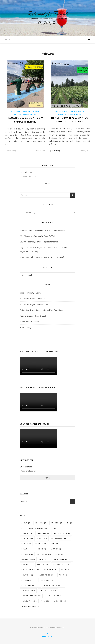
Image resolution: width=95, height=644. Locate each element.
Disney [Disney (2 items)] (42, 539)
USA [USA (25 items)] (45, 601)
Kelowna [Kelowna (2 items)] (27, 554)
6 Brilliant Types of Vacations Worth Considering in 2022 (44, 230)
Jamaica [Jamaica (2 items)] (56, 549)
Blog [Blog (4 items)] (55, 528)
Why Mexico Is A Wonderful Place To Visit (37, 236)
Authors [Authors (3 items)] (57, 523)
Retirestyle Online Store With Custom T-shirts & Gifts (43, 257)
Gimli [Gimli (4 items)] (55, 544)
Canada (18, 111)
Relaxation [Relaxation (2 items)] (29, 580)
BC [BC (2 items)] (70, 523)
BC (12, 111)
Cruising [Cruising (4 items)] (27, 539)
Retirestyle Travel (48, 14)
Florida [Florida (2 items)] (41, 544)
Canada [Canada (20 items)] (27, 533)
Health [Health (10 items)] (27, 549)
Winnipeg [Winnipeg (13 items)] (60, 601)
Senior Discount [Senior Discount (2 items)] (54, 585)
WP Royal (61, 628)
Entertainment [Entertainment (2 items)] (60, 539)
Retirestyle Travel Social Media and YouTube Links (41, 310)
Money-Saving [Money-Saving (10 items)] (63, 559)
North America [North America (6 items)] (30, 570)
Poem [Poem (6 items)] (63, 575)
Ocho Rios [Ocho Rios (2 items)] (50, 570)
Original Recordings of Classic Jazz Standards (39, 242)
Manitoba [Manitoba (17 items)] (28, 559)
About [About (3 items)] (26, 523)
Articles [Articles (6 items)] (41, 523)
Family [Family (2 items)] (26, 544)
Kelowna (28, 111)
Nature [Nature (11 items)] (27, 565)
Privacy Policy (26, 327)
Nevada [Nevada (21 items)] (43, 565)
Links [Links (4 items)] (60, 554)
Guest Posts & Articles (30, 322)
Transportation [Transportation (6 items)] (31, 596)
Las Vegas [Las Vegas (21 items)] (44, 554)
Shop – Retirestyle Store (30, 293)
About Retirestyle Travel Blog (32, 298)
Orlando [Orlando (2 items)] (27, 575)
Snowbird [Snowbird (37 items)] (28, 591)
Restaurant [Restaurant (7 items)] (47, 580)
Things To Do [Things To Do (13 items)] (48, 591)
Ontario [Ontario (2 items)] (67, 570)
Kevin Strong (11, 151)
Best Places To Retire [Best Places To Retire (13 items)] (34, 528)
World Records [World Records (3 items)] (30, 606)
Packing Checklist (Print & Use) (33, 316)
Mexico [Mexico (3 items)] (44, 559)
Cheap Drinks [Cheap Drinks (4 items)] (62, 533)
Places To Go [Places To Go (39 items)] (46, 575)
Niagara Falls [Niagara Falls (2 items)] (61, 565)
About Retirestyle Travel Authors (34, 304)
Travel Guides (30, 115)
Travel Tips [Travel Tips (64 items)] (29, 601)
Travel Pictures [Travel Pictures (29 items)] (55, 596)
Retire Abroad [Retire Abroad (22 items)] (30, 585)
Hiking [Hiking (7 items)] (42, 549)
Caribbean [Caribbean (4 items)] (43, 533)
